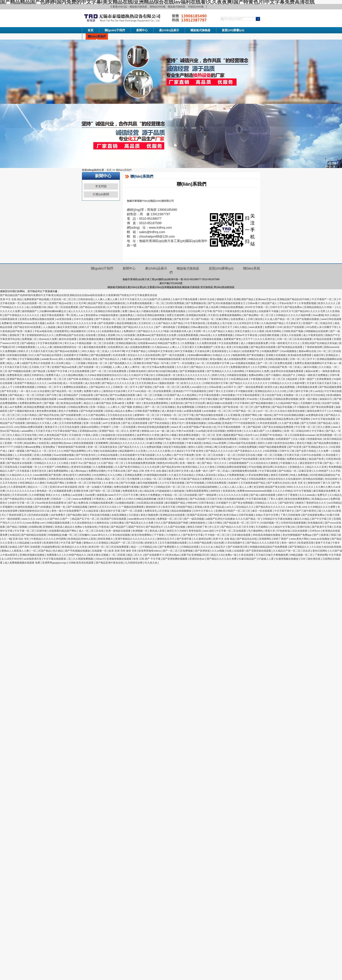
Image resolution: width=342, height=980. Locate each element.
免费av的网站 (257, 375)
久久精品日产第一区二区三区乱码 (292, 551)
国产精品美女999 (171, 467)
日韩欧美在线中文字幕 (216, 383)
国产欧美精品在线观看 (290, 347)
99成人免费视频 (299, 475)
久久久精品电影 (161, 339)
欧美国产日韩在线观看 (114, 519)
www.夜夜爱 (256, 327)
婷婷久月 (24, 351)
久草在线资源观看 (268, 423)
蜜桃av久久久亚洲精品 (96, 543)
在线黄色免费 (42, 499)
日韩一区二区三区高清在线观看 (295, 339)
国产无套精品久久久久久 (249, 451)
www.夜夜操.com (36, 523)
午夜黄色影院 (233, 311)
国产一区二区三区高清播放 (160, 407)
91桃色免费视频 (248, 447)
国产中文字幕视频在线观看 (146, 379)
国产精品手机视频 (283, 407)
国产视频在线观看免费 (233, 399)
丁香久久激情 (276, 499)
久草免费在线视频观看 (140, 303)
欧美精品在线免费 (71, 403)
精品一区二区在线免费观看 (63, 307)
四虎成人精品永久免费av (119, 411)
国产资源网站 (303, 419)
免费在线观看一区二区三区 (52, 379)
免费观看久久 (55, 555)
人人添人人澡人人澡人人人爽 (236, 487)
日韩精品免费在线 (78, 407)
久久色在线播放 (85, 479)
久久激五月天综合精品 (313, 395)
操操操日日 (326, 399)
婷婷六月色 (219, 375)
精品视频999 (127, 451)
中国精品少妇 (150, 547)
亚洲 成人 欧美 (224, 347)
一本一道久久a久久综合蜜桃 (34, 391)
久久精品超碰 (22, 543)
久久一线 (6, 539)
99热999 (192, 503)
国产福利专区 (287, 503)
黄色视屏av (92, 315)
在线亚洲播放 (119, 515)
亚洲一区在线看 (92, 423)
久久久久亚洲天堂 (265, 339)
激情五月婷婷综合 (34, 375)
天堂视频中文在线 (310, 403)
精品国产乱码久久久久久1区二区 (62, 439)
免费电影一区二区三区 (170, 519)
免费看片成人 (54, 375)
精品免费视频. (288, 387)
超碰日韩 (319, 355)
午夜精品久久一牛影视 (165, 419)
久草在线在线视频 (120, 535)
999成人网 (211, 447)
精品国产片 (204, 439)
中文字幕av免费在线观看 (161, 367)
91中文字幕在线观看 (324, 419)
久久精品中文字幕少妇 (141, 375)
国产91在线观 (198, 499)
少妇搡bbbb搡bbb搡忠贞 (53, 311)
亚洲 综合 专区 (21, 539)
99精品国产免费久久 (169, 343)
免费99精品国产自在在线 (70, 335)
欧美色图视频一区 (327, 435)
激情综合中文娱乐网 (115, 391)
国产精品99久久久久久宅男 (310, 311)
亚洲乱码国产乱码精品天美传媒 (320, 343)
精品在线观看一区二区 (35, 303)
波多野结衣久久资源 (148, 435)
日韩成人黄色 (90, 359)
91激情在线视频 (24, 507)
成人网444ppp (79, 471)
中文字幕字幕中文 (285, 511)
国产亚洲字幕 (184, 539)
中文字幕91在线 (117, 471)
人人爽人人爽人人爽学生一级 (129, 367)
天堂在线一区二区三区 (64, 299)
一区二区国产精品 (41, 551)
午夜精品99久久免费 (258, 371)
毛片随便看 (134, 479)
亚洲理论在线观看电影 (138, 419)
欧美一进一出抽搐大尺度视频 (96, 487)
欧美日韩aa (230, 515)
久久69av (90, 375)
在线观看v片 (24, 419)
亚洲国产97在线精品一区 (274, 435)
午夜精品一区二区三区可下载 (178, 415)
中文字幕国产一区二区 (325, 299)
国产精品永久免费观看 (200, 479)
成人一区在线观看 (73, 383)
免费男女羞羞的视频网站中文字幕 (313, 363)
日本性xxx (315, 531)
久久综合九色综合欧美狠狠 (326, 547)
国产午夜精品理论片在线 (19, 499)
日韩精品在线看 (190, 547)
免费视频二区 (30, 339)
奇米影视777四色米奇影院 (48, 419)
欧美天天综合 (166, 499)
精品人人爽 (14, 363)
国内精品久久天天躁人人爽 (42, 423)
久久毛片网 (80, 303)
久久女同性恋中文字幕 (247, 323)
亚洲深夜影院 (219, 351)
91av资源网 (220, 443)
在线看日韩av (210, 419)
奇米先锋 (202, 379)
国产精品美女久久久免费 (140, 523)
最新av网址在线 (308, 351)
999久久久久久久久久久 (301, 487)
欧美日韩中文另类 (179, 471)
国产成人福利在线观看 (263, 495)
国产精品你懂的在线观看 (210, 415)
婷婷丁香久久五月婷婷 (221, 391)
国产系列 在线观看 (30, 547)
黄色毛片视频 (305, 443)
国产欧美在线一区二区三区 (239, 407)
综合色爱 (219, 543)
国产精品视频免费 (101, 355)
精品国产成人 (270, 303)
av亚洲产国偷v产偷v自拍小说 (200, 427)
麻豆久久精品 (302, 519)
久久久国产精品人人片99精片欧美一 (154, 399)
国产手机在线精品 (160, 423)
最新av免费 (312, 371)
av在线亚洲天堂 (33, 559)
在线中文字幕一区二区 (22, 503)
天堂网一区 (200, 331)
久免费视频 (189, 343)
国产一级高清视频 (194, 519)
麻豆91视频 (311, 367)
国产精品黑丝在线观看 (263, 347)
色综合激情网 (92, 459)
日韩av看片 (254, 303)
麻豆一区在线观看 (263, 511)
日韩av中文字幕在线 (246, 335)
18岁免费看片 (58, 515)
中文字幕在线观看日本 (50, 343)
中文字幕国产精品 (136, 351)
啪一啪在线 (266, 415)
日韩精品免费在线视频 (286, 399)
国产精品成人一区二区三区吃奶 (27, 395)
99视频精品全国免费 (317, 331)
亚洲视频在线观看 (196, 315)
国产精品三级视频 (17, 527)
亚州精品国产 (71, 395)
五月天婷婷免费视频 (71, 423)
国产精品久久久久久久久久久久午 (210, 367)
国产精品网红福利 (78, 515)
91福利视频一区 (29, 467)
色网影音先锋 (235, 431)
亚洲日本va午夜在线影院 (64, 487)
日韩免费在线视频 (25, 387)
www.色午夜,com (297, 507)
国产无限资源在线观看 (259, 551)
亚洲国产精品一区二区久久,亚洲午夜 (120, 431)
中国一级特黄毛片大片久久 (285, 343)
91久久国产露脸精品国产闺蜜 (172, 523)
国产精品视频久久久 (121, 363)
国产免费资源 (263, 407)
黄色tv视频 (216, 359)
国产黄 (38, 439)
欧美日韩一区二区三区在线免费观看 (109, 547)
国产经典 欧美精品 (79, 379)
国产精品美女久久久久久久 (271, 507)
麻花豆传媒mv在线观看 (220, 403)
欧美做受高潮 (306, 543)
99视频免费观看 (26, 347)
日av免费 (90, 495)
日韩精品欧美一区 (166, 375)
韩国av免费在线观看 (32, 427)
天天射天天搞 (43, 431)
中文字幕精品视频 (30, 359)
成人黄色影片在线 (172, 411)
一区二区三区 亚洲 (211, 435)
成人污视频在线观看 (148, 311)
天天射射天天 (294, 323)
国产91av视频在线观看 (123, 395)
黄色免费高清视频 (189, 435)
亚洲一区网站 (17, 399)
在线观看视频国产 (239, 463)
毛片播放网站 (256, 531)
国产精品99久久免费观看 (186, 339)
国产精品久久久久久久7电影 (154, 331)
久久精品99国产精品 (273, 323)
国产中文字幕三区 (322, 519)
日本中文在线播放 (84, 319)
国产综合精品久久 (110, 359)
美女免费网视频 (186, 407)
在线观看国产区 (251, 351)
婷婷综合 (216, 491)
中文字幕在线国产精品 (65, 431)
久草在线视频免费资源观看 (141, 463)
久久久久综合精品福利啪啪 (203, 487)
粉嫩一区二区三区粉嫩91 (76, 535)
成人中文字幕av (120, 379)
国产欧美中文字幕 (322, 527)
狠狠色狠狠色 (198, 523)
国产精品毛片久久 (130, 447)
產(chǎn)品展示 (169, 30)
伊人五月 (214, 527)
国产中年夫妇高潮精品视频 (289, 415)
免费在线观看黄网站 (198, 491)
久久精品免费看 (100, 379)
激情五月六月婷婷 (177, 531)
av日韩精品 (335, 503)
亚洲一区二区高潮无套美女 (103, 447)
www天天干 (115, 495)
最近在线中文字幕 (111, 511)
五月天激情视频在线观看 (173, 543)
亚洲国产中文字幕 (58, 371)
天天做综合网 (202, 351)
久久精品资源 (91, 511)
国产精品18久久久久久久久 (139, 327)
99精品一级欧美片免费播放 (313, 375)
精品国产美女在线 (275, 487)
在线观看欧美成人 (112, 331)
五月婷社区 (145, 323)
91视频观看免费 (63, 491)
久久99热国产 (321, 471)
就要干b (186, 555)
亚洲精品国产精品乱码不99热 (294, 299)
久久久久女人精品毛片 (213, 547)
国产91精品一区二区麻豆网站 (213, 319)
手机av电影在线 (44, 331)
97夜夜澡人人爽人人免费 (108, 499)
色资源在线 (177, 403)
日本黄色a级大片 (228, 447)
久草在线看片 (331, 455)
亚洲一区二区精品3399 (297, 431)
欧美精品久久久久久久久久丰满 (79, 323)
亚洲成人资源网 (107, 335)
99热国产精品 (185, 507)
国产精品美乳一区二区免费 (67, 391)
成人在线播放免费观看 (138, 347)
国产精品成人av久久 (223, 507)
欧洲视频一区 (141, 531)
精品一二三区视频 (76, 363)
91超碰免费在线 (51, 547)
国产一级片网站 (9, 359)
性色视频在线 (316, 523)
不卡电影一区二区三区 (218, 535)
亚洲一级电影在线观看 (118, 531)
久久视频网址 (275, 431)
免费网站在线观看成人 (76, 387)
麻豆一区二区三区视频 (150, 395)
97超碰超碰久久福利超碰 (171, 491)
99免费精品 (63, 467)
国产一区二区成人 (221, 471)
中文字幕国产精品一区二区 (15, 459)
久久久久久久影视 (160, 451)
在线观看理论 (62, 331)
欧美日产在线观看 (294, 327)
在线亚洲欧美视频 (270, 335)
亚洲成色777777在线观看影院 (190, 391)
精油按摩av (31, 443)
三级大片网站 (215, 523)
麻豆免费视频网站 (59, 471)
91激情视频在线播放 (287, 559)
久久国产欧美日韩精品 (128, 467)
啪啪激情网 (239, 355)
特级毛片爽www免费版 (28, 447)
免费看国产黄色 (233, 339)
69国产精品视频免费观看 (273, 447)
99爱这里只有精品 (117, 439)
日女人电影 (299, 439)
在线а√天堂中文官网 (267, 515)
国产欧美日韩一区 (184, 319)
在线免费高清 (116, 347)
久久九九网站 (165, 455)
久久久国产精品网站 (95, 415)
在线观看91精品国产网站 (63, 531)
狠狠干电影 (189, 439)
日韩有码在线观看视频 (294, 523)
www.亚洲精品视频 (190, 419)
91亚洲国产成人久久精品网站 (181, 395)
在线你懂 (91, 335)
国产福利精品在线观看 (34, 535)
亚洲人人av (78, 315)
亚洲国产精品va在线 (61, 303)
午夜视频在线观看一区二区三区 (268, 379)
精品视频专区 (79, 331)
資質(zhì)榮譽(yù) (233, 30)
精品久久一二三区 (38, 487)
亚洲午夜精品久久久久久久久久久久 (135, 539)
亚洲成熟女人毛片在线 (220, 323)
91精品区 (15, 535)
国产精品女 (90, 463)
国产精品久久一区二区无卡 (42, 451)
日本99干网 (118, 351)
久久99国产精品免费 (200, 543)
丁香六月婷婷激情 (291, 515)
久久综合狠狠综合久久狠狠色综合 (91, 523)
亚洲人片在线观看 (292, 335)
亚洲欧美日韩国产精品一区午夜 (152, 363)
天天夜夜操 (24, 471)
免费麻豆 (6, 323)
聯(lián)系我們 (97, 36)
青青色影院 (195, 531)
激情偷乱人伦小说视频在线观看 (50, 459)
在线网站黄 (35, 527)
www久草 (177, 427)
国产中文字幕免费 (184, 455)
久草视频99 (7, 507)
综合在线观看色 (126, 435)
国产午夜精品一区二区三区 (111, 319)
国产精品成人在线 (328, 423)
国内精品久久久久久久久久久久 (128, 443)
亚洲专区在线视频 (81, 467)
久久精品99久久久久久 (20, 475)
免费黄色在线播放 (297, 459)
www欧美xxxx (49, 359)
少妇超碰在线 (108, 435)
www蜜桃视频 (66, 399)
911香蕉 (337, 511)
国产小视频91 (274, 375)
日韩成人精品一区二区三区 (110, 479)
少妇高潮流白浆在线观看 (150, 503)
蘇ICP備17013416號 (171, 283)
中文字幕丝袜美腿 (256, 499)
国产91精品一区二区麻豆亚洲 (295, 471)
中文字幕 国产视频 (71, 543)
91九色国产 (150, 299)
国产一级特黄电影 (166, 327)
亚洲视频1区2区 (200, 555)
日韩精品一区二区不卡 (49, 387)
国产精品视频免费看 (330, 387)
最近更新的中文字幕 (311, 463)
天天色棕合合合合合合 (120, 415)
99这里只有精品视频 (175, 447)
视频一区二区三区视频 (270, 455)
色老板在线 (91, 527)
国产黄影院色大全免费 (164, 335)
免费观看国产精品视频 (37, 299)
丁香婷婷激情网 (314, 347)
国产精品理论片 (155, 527)
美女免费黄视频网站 (187, 399)
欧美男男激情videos (150, 551)
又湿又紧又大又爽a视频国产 (198, 347)
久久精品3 (235, 351)
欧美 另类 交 (299, 483)
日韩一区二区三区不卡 (303, 359)
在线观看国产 (284, 439)
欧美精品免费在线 (284, 419)
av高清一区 (53, 323)
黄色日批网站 (320, 551)
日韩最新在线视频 (237, 375)
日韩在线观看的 (258, 479)
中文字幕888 (242, 403)
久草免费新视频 (308, 303)
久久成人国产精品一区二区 (280, 319)
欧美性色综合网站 (285, 443)
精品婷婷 (293, 379)
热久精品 (58, 551)
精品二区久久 (135, 555)
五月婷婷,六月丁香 (40, 367)
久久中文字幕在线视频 (172, 483)
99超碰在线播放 (109, 315)
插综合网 (268, 467)
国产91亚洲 (295, 447)
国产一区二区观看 (133, 511)
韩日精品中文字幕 (216, 459)
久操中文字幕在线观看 (185, 299)
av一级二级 (163, 431)
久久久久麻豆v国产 (255, 431)
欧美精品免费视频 (35, 407)
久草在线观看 (246, 555)
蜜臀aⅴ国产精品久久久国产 (235, 419)
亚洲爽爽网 (102, 443)
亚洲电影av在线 (89, 431)
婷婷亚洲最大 (106, 539)
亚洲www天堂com (265, 299)
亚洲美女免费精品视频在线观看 (37, 319)
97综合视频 (255, 467)
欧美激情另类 (51, 543)
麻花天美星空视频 (68, 327)
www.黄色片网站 (300, 539)
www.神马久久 (100, 535)
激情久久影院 (196, 447)
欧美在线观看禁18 (56, 503)
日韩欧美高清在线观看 (81, 563)
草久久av (70, 343)
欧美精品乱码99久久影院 (82, 539)
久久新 (327, 511)
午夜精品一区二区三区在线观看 (180, 495)
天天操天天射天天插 (16, 367)
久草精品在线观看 (108, 455)
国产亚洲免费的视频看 (175, 559)
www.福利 (209, 531)
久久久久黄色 (208, 467)
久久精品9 (178, 451)
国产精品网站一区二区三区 (259, 315)
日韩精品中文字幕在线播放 (278, 519)
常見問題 (101, 186)
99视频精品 (55, 535)
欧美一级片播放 (309, 399)
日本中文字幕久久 (204, 511)
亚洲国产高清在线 (197, 515)
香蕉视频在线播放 (196, 423)
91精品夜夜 (87, 395)
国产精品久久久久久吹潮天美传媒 (164, 307)
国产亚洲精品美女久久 (316, 447)
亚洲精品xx (191, 307)
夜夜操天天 (51, 427)
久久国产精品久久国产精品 (169, 323)
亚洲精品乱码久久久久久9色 (271, 391)
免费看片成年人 (93, 391)
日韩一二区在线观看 (125, 427)
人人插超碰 (50, 327)
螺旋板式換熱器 (200, 30)
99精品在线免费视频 (232, 307)
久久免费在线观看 (207, 343)
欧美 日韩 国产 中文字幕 (147, 559)
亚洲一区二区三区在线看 (210, 455)
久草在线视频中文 (235, 543)
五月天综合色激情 (70, 427)
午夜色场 (104, 527)
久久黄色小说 (111, 483)
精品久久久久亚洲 (317, 467)
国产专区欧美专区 (86, 455)
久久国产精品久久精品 (221, 331)
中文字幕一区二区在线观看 (231, 531)
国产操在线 (102, 395)
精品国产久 (290, 375)
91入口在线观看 (126, 335)
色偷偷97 (234, 483)
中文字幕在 (318, 431)
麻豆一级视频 (17, 451)
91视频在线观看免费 (102, 503)
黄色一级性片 (289, 543)
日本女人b (94, 331)
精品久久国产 (8, 471)
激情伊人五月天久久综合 (103, 507)
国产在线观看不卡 (155, 555)
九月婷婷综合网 (134, 563)
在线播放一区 (291, 395)
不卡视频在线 (302, 407)
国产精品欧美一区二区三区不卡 (242, 523)
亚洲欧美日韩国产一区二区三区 (233, 511)
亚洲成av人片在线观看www (94, 419)
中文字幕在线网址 (37, 479)
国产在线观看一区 (89, 367)
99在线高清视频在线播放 (267, 535)
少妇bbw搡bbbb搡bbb (199, 355)
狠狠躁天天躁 (224, 299)
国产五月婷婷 (309, 423)
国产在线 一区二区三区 (167, 387)
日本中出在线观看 (312, 455)
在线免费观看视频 (162, 319)
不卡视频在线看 (244, 391)
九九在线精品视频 (262, 419)
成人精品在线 (147, 491)
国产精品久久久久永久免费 (222, 559)
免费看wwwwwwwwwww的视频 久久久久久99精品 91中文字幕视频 (274, 491)
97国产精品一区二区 (245, 411)
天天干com (134, 391)
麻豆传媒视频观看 (148, 483)
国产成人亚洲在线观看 (135, 423)
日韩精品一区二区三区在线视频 (257, 439)
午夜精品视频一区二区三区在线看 (95, 343)
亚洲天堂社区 (39, 471)
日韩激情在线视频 (212, 339)
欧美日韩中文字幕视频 (273, 459)
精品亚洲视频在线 (127, 323)
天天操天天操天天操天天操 (322, 383)
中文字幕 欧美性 (195, 451)
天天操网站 (262, 527)
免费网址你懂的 (97, 471)
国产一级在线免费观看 (251, 387)
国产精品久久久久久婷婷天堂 (263, 543)
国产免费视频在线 (196, 303)
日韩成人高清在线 (206, 475)
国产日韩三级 (54, 395)
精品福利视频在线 (115, 303)
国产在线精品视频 (78, 507)
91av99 (41, 503)
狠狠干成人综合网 (209, 307)
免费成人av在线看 (73, 495)
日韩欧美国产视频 (294, 331)
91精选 (122, 459)
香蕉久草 (270, 531)
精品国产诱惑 (96, 303)
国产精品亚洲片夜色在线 (110, 563)
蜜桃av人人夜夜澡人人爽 (16, 551)
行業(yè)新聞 (101, 194)
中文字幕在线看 (268, 471)
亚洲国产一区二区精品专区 (318, 323)
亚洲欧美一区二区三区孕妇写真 (84, 483)
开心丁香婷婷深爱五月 (14, 515)
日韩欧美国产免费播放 (148, 411)
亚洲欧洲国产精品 (244, 299)
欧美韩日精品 (190, 467)
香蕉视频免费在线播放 (173, 311)
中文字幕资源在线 (195, 323)
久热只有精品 (30, 415)
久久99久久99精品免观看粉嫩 (140, 499)
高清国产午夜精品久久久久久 (31, 383)
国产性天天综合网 (195, 403)
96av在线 (206, 335)
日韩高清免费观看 (217, 483)
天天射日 (213, 315)
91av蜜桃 (318, 315)
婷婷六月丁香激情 (90, 327)
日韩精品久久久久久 (46, 463)
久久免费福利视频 (152, 447)
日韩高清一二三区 (61, 499)
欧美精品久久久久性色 (75, 547)
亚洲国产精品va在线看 (65, 367)
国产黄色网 (55, 475)
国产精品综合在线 (247, 539)
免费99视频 (117, 419)
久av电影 (201, 431)
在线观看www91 (147, 343)
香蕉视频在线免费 (308, 387)
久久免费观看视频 (223, 335)
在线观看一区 (100, 551)
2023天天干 (287, 311)
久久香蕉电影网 (17, 487)
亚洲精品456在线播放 (88, 399)
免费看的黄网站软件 (31, 403)
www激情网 (41, 475)
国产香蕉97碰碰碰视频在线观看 (163, 359)
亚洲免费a (48, 447)
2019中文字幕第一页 (257, 307)
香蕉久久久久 (53, 495)
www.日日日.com (9, 427)
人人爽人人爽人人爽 (107, 299)
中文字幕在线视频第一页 (232, 427)
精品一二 (136, 547)
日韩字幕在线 (207, 503)
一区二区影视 (118, 555)
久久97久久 (18, 523)
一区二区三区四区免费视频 (169, 303)
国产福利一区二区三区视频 (106, 491)
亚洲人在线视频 (43, 455)
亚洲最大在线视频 (276, 355)
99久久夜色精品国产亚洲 (53, 435)
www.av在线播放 (321, 539)
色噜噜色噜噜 (109, 459)
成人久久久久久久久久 (81, 311)
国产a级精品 (29, 343)
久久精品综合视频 (23, 439)
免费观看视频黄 (115, 339)
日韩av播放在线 (199, 327)
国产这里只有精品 (307, 451)
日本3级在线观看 (242, 535)
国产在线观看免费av (314, 515)
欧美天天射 (169, 507)
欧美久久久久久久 (191, 383)
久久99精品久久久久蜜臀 (322, 507)
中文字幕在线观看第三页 (251, 395)
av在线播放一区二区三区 (218, 411)
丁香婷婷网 (321, 555)
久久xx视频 (218, 551)
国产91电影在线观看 (92, 411)
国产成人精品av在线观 (138, 339)
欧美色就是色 (250, 311)
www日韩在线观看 (331, 319)
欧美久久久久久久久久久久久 (194, 375)
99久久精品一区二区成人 (96, 351)
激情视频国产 (30, 311)
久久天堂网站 (260, 367)
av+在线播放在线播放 (244, 363)
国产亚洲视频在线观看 (193, 371)
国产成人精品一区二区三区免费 (187, 459)
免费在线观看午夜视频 (127, 487)
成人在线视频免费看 (235, 359)
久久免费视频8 (9, 351)
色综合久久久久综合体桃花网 (144, 355)
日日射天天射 (215, 499)
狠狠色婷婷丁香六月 (139, 319)
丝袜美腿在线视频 (17, 355)
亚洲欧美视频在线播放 (92, 339)
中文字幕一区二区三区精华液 (31, 531)
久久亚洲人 (142, 451)
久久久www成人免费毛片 (314, 495)
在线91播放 (118, 523)
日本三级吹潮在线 (311, 559)
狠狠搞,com (148, 431)
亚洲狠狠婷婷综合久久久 (41, 335)
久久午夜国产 (47, 467)
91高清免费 (119, 355)
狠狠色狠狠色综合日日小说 (112, 375)
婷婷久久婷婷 (266, 443)
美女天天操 (180, 479)
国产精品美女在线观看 (20, 463)
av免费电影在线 (315, 415)
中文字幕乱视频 (209, 399)
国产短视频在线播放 (308, 319)
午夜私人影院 (91, 435)
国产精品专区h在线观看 (28, 327)
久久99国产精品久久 (75, 555)
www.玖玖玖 (76, 459)
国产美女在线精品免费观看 (279, 427)
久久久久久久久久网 (94, 439)
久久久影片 (183, 367)
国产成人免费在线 (79, 503)
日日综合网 (194, 311)
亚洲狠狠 (48, 527)
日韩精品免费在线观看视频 (232, 467)
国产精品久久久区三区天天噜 (238, 527)
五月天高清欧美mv (147, 383)
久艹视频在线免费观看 (132, 507)
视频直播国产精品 (234, 435)
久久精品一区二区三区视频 (157, 479)
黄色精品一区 (45, 491)
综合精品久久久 (245, 507)
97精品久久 (70, 419)
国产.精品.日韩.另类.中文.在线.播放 (147, 471)
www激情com (136, 519)
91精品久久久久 (222, 355)
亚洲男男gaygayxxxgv (55, 563)
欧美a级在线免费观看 (300, 355)
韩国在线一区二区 (98, 363)
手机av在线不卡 (288, 303)
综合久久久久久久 (15, 479)
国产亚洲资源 (203, 551)
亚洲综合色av (197, 559)
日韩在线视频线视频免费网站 (179, 379)
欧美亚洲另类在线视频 (196, 359)
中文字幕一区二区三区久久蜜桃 (313, 427)
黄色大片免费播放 (69, 411)
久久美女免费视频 (112, 327)
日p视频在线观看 (125, 503)
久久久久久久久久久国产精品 (231, 479)
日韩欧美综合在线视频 (61, 479)
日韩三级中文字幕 (299, 391)
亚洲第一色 (59, 507)
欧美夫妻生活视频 (99, 555)
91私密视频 (271, 451)
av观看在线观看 (193, 411)
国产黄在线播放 (255, 355)
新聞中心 (142, 30)
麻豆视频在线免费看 (95, 347)
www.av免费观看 (83, 499)
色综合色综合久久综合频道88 (285, 479)
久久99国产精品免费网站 (73, 451)
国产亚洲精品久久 (300, 547)
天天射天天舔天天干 (221, 327)
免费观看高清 (15, 375)
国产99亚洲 (216, 515)
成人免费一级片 (200, 471)
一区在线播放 (188, 363)
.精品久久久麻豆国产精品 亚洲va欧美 (104, 403)
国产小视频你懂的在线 (22, 411)
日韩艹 (175, 363)
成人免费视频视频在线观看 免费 (23, 563)
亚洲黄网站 (266, 539)
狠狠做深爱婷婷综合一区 (68, 347)
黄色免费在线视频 (47, 411)
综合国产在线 (274, 395)
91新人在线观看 (236, 551)
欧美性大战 (272, 387)
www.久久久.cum (31, 519)
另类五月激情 (243, 331)
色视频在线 (182, 499)
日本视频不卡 (224, 503)
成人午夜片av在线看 (183, 431)
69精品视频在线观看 (59, 523)
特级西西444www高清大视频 (29, 323)
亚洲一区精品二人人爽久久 (105, 407)
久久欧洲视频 (137, 439)
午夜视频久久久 (289, 463)
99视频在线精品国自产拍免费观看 (269, 547)
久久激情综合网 (203, 539)
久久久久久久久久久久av (21, 491)
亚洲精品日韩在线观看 (108, 311)
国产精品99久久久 (101, 387)
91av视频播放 (289, 351)
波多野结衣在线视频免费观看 (287, 371)
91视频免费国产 (271, 351)
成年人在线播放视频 (70, 359)
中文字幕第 (335, 555)
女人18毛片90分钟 (12, 559)
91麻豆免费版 (155, 443)
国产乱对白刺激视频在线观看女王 (227, 303)
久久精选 (64, 463)
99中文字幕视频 (184, 351)
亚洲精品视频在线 (126, 343)
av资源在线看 (64, 319)
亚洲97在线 (304, 527)
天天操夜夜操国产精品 (253, 483)
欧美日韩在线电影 (56, 407)
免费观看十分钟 (274, 327)
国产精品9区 (255, 427)
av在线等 (37, 543)
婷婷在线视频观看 (84, 443)
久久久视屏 (258, 331)
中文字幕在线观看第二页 (58, 559)
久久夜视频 (109, 399)
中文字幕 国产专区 (213, 311)
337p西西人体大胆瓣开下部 (322, 327)
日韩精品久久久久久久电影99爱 (294, 315)
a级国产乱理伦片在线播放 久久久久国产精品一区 (234, 519)
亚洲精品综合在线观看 (173, 515)
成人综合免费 (93, 383)
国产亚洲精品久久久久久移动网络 (226, 371)
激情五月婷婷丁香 (198, 527)
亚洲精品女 (332, 355)
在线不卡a (77, 463)
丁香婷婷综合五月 (219, 379)
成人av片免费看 (14, 407)
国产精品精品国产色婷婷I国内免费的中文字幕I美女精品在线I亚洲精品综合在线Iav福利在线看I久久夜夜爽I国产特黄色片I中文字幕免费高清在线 (79, 295)
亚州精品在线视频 (313, 479)
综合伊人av (252, 435)
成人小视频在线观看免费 (255, 343)
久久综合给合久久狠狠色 (265, 463)
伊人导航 (93, 451)
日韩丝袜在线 (86, 299)
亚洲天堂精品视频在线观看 (42, 399)
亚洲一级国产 (307, 379)
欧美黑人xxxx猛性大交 (195, 387)
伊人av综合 (316, 391)
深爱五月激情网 (176, 315)
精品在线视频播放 (182, 511)
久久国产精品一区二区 (111, 463)
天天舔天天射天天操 (42, 351)
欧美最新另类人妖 (182, 331)
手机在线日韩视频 (100, 515)
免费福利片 (130, 331)
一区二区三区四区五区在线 (241, 455)
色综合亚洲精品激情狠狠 (151, 315)
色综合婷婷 (331, 479)
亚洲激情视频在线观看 (119, 559)
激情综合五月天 (166, 539)
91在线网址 (100, 475)
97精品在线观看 (323, 339)
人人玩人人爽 (45, 347)
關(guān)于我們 (115, 30)
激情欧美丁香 (17, 335)
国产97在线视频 (196, 483)
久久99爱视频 (37, 495)
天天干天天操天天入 (131, 299)
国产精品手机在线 (49, 415)
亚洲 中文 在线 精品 (11, 299)
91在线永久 (281, 467)
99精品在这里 (256, 359)
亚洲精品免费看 (134, 475)
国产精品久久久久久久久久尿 (118, 383)
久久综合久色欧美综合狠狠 (290, 411)
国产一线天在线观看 (173, 355)
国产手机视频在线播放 (78, 551)
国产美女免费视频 (243, 503)
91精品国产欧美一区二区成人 (286, 367)
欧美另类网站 (274, 331)
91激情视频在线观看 (156, 475)
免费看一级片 (134, 403)
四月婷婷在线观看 (39, 515)
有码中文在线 (207, 299)
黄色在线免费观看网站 (156, 403)
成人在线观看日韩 (37, 307)
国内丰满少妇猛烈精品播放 (163, 371)
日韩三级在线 (256, 319)
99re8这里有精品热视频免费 (154, 427)
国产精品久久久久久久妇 (220, 451)
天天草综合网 (20, 495)
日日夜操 (134, 515)
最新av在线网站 (90, 427)
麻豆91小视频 (169, 435)
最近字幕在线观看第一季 (56, 315)
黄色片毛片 (178, 423)
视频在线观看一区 (170, 383)
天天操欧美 (75, 435)
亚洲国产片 (147, 487)
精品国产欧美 (317, 459)
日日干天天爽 (131, 495)
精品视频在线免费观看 (225, 439)
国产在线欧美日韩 (238, 547)
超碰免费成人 (128, 315)
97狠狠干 (106, 427)
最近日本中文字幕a (133, 307)
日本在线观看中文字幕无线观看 (138, 455)
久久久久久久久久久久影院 (234, 495)
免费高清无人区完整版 (157, 511)
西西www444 (331, 347)
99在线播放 (229, 395)
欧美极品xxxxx (321, 499)
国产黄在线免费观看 (323, 407)
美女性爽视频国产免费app (297, 535)
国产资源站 (146, 387)
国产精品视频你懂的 (262, 403)
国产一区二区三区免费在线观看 (275, 363)
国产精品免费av (294, 307)
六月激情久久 (174, 535)
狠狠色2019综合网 (168, 463)
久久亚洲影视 (233, 415)
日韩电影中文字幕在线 (161, 351)
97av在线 (252, 399)
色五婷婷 (259, 487)
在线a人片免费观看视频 (231, 475)
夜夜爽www (143, 335)
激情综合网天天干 (317, 411)
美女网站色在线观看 (156, 459)
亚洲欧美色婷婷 (138, 371)
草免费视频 (335, 467)
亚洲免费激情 (324, 379)
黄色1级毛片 (70, 475)
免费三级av (129, 311)
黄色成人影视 (157, 531)
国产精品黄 (40, 371)
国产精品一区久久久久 (215, 463)
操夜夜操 (102, 495)
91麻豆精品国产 (248, 559)
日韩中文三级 (287, 451)
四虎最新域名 (315, 439)
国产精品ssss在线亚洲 (93, 307)
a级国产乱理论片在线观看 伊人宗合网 (43, 363)
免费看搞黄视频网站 (231, 315)
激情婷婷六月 (154, 507)
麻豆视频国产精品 (176, 503)
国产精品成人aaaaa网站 (20, 431)
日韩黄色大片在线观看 (209, 407)
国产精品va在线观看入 (68, 351)
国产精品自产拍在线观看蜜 (243, 459)
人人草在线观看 (24, 455)
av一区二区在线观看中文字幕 (213, 363)
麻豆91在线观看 (68, 339)
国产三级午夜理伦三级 (309, 511)
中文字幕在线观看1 (210, 395)
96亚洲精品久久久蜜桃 (32, 483)
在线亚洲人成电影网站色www (55, 443)
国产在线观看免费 (71, 415)
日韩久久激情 (124, 399)
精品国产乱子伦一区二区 (86, 519)
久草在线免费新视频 (258, 475)
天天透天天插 (292, 455)
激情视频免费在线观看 (245, 471)
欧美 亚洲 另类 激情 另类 (123, 551)
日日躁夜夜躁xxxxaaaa (303, 435)
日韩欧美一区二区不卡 (126, 387)
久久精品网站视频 (73, 375)
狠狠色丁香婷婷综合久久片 (312, 503)
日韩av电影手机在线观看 (242, 443)
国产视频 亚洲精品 (133, 407)
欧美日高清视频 (216, 431)
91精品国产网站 (56, 483)
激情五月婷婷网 (280, 475)
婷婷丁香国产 (281, 539)
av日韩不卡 (230, 387)
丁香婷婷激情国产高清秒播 (71, 447)
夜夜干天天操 (323, 543)
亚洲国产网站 (250, 415)
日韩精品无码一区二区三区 (171, 487)
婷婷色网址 (85, 475)
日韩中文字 (277, 307)
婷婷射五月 (151, 543)
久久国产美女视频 (289, 423)
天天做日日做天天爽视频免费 (272, 555)
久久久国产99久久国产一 (56, 519)
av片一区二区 (266, 411)
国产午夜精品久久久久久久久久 (22, 315)
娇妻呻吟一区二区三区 (147, 415)
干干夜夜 (159, 535)
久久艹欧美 (114, 307)
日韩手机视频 (246, 515)
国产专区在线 (9, 391)
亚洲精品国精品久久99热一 (319, 307)
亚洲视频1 (183, 327)
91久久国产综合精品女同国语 (46, 355)
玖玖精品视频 (241, 347)
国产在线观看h (107, 323)
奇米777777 (7, 447)
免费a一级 (231, 555)
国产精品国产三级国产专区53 (128, 527)
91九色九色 (151, 563)
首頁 (90, 30)
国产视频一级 (52, 403)
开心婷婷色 (165, 299)
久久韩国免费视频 (83, 559)
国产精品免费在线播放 (327, 443)
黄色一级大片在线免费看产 (67, 511)
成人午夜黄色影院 (313, 335)
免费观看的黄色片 (241, 367)
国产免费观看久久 (170, 547)
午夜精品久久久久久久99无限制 (49, 539)
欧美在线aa (173, 555)
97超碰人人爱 (266, 559)
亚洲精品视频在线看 (277, 359)
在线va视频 (214, 423)
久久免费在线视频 (175, 443)
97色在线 (150, 519)
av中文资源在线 (112, 423)
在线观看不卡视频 (269, 311)
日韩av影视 (215, 387)
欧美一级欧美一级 (190, 463)
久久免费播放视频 (103, 467)
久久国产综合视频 (175, 527)
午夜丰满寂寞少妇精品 (199, 443)
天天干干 (248, 339)
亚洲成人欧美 (202, 507)
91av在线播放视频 (64, 455)
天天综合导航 (30, 435)
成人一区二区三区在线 (92, 531)
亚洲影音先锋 (81, 491)
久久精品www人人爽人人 (166, 347)
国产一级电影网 (208, 495)
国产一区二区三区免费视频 (178, 551)
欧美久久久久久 (327, 303)
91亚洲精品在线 (240, 379)
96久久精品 (241, 327)
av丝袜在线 (55, 383)
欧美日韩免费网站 (142, 535)
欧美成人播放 (135, 459)
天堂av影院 (265, 399)
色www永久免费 (48, 339)
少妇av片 (100, 559)
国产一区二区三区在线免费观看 (109, 371)
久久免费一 (325, 451)
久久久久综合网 (151, 467)
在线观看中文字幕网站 (77, 355)
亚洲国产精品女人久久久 (21, 379)
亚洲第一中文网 (14, 443)
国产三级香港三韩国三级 (327, 535)
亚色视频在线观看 (234, 499)
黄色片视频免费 (150, 515)
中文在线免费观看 (229, 343)
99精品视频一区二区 (302, 555)
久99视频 (106, 367)
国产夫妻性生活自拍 (279, 483)
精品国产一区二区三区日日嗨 (127, 543)
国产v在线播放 (43, 507)
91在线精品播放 (109, 451)
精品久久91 (217, 555)
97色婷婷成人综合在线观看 (293, 531)
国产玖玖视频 (128, 483)
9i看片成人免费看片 (133, 359)
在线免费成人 (239, 319)
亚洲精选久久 (297, 467)
